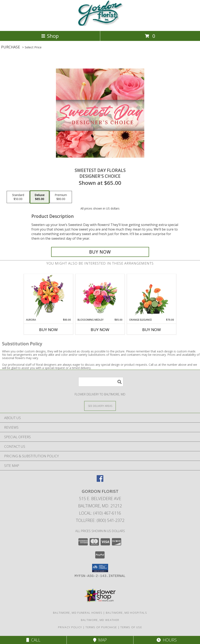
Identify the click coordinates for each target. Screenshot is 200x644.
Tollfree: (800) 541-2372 (100, 520)
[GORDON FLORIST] (100, 25)
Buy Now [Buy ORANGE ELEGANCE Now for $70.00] (152, 330)
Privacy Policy (70, 627)
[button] (100, 568)
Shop (50, 36)
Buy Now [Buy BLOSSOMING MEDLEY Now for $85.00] (100, 330)
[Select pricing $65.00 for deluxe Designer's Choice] (40, 197)
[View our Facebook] (100, 480)
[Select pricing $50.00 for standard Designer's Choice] (18, 197)
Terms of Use (131, 627)
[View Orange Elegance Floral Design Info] (152, 296)
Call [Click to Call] (33, 640)
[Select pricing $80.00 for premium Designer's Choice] (61, 197)
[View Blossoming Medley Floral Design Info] (100, 296)
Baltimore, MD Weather (100, 620)
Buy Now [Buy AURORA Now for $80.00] (48, 330)
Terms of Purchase (101, 627)
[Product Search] (101, 382)
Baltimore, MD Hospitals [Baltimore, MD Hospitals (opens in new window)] (126, 613)
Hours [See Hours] (167, 640)
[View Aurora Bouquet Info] (49, 296)
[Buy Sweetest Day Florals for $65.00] (100, 252)
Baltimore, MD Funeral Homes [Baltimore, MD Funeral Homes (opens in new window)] (78, 613)
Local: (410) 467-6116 (100, 513)
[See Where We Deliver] (100, 406)
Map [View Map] (100, 640)
